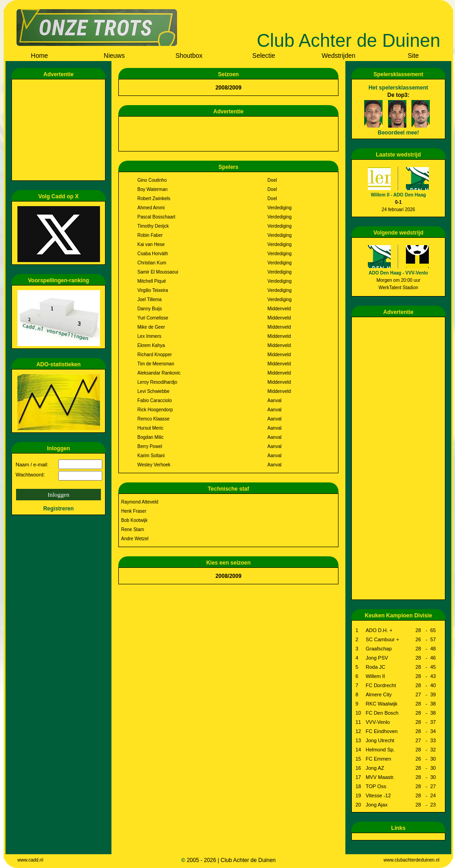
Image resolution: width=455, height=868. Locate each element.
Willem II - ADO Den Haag (398, 195)
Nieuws (114, 56)
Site (413, 56)
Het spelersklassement (398, 88)
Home (39, 56)
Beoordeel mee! (398, 133)
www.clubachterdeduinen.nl (411, 860)
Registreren (58, 509)
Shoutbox (189, 56)
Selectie (264, 56)
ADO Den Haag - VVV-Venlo (398, 273)
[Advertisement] (60, 130)
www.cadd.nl (30, 860)
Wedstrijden (338, 56)
